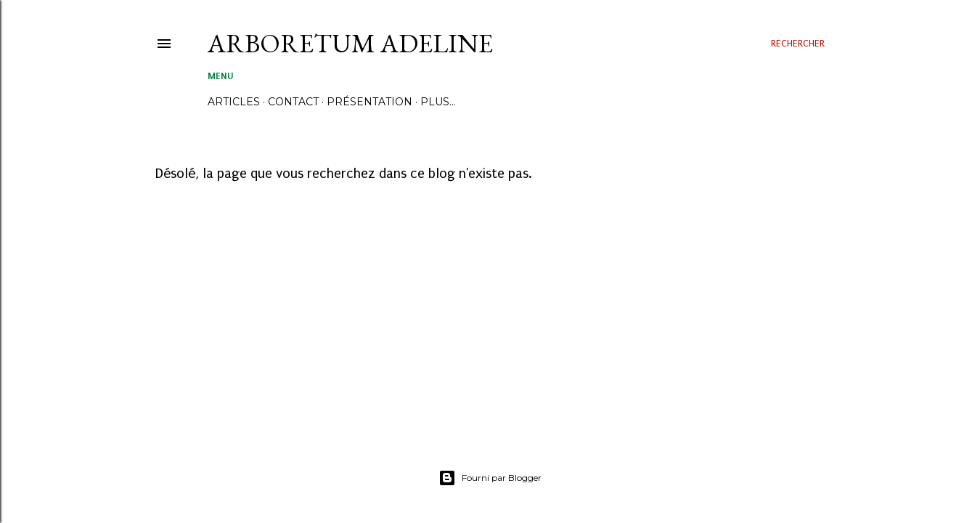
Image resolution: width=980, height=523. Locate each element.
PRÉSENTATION (369, 102)
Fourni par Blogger (490, 478)
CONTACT (293, 102)
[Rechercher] (798, 44)
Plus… (438, 102)
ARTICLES (234, 102)
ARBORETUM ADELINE (350, 43)
